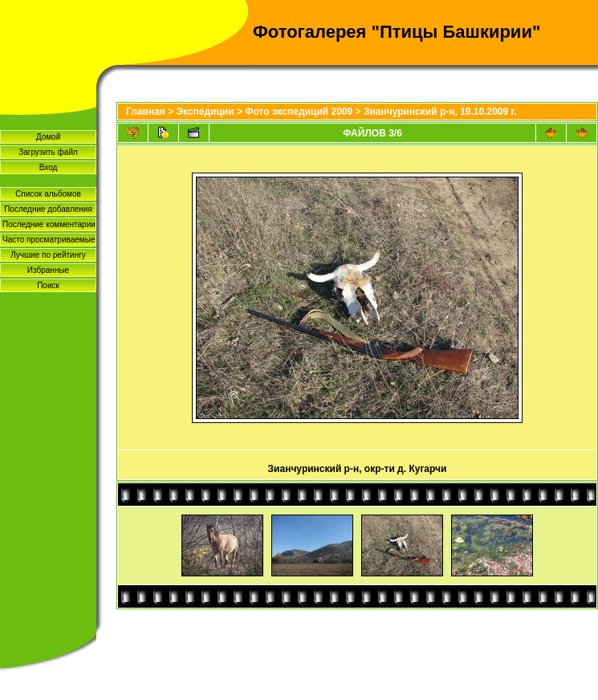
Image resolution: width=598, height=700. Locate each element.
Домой (48, 137)
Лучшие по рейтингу (48, 255)
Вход (49, 167)
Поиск (48, 285)
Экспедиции (205, 112)
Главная (146, 112)
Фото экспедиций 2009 (299, 112)
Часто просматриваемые (49, 240)
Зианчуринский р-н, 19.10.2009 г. (440, 112)
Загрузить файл (48, 152)
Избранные (48, 270)
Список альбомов (48, 194)
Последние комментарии (49, 224)
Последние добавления (48, 209)
